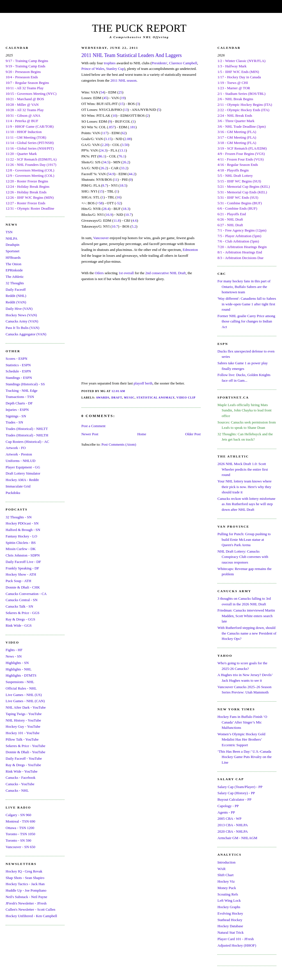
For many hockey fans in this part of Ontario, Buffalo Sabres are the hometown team (244, 287)
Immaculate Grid (18, 486)
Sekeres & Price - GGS (23, 613)
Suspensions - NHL (20, 682)
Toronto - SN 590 (18, 840)
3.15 (108, 139)
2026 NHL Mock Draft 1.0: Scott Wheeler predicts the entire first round (243, 469)
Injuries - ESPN (17, 410)
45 (105, 98)
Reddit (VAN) (16, 302)
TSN (9, 232)
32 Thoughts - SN (19, 517)
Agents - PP (226, 812)
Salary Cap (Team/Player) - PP (240, 787)
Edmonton (190, 250)
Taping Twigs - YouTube (24, 714)
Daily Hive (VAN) (19, 309)
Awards (103, 398)
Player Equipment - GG (23, 467)
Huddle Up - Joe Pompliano (26, 890)
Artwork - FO (16, 448)
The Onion (13, 264)
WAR (222, 869)
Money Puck (227, 888)
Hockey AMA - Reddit (22, 480)
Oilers (99, 273)
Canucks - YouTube (20, 784)
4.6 (135, 220)
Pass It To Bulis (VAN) (22, 328)
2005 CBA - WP (229, 818)
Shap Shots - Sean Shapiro (25, 878)
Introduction (226, 862)
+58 (100, 203)
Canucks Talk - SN (19, 606)
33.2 (124, 168)
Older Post (193, 434)
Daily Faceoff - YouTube (24, 758)
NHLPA (12, 238)
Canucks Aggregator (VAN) (26, 334)
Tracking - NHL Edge (22, 391)
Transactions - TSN (20, 397)
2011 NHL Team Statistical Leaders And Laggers (132, 55)
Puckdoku (13, 493)
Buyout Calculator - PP (234, 799)
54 (102, 92)
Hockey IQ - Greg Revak (24, 871)
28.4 (106, 209)
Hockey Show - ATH (21, 574)
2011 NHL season (124, 80)
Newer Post (90, 434)
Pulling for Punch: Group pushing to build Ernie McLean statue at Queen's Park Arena (244, 539)
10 (114, 115)
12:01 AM (118, 391)
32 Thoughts (15, 283)
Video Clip (186, 398)
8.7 (104, 185)
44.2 (132, 174)
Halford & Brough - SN (23, 530)
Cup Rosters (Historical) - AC (27, 442)
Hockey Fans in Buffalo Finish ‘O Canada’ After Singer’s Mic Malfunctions (242, 722)
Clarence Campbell (183, 63)
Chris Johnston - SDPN (23, 555)
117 (105, 133)
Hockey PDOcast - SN (22, 523)
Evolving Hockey (230, 913)
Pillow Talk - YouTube (22, 739)
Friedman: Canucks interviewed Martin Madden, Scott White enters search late (246, 616)
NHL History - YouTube (23, 720)
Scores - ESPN (16, 359)
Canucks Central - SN (22, 600)
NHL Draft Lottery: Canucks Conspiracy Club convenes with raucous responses (243, 557)
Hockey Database (230, 926)
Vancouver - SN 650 (20, 847)
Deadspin (12, 245)
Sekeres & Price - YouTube (25, 746)
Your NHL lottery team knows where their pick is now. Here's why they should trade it (245, 487)
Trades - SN (14, 422)
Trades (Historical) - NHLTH (27, 435)
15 (122, 104)
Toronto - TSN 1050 (20, 834)
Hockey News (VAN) (21, 315)
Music (129, 398)
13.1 (122, 150)
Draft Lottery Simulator (23, 473)
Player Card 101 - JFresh (236, 939)
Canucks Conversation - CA (26, 594)
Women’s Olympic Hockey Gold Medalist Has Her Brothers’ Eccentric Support (241, 739)
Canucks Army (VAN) (22, 321)
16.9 (109, 215)
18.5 (123, 185)
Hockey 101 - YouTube (23, 733)
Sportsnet (12, 251)
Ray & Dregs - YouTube (23, 765)
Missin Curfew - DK (21, 549)
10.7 (128, 215)
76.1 (122, 156)
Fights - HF (14, 650)
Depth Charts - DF (19, 403)
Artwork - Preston (19, 454)
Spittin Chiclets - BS (21, 543)
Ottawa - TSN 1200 (20, 828)
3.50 (125, 145)
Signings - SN (16, 416)
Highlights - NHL (19, 669)
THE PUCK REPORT (139, 28)
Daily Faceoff (16, 289)
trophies (110, 63)
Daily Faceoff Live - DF (23, 562)
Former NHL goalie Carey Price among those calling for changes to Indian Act (246, 321)
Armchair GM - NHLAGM (237, 838)
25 (120, 92)
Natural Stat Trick (231, 932)
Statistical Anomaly (156, 398)
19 (123, 98)
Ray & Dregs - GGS (20, 619)
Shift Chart (225, 875)
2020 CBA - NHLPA (233, 831)
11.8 (116, 220)
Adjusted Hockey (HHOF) (237, 945)
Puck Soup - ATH (18, 581)
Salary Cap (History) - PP (236, 793)
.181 (132, 127)
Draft (117, 398)
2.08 (128, 139)
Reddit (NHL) (16, 296)
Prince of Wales (93, 69)
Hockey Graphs (229, 907)
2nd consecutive (157, 273)
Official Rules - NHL (21, 688)
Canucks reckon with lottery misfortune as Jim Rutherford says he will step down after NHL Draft (247, 504)
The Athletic (15, 277)
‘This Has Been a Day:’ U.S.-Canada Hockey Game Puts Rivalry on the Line (245, 757)
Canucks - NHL (17, 790)
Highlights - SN (17, 663)
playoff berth (143, 383)
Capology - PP (228, 806)
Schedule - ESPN (18, 371)
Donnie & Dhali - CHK (23, 587)
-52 (118, 203)
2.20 (105, 145)
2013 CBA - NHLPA (233, 825)
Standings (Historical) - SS (25, 384)
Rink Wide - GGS (19, 625)
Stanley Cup (115, 69)
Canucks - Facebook (20, 778)
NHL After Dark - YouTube (26, 707)
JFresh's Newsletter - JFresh (26, 903)
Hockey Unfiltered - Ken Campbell (31, 916)
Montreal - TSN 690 (20, 821)
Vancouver (101, 238)
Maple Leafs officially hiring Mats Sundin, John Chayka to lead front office (245, 410)
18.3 (126, 209)
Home (142, 434)
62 (124, 133)
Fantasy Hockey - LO (21, 536)
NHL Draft (178, 273)
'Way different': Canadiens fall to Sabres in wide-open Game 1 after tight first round (247, 304)
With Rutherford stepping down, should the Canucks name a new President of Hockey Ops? (247, 633)
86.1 (102, 156)
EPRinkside (14, 270)
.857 (112, 127)
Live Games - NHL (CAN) (25, 701)
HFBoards (13, 257)
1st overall (126, 273)
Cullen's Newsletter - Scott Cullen (30, 909)
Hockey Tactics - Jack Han (25, 884)
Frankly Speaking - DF (22, 568)
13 (126, 110)
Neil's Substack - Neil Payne (26, 897)
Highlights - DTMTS (21, 675)
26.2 (126, 162)
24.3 (103, 150)
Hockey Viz (226, 881)
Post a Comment (93, 426)
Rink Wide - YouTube (22, 771)
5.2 (134, 226)
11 (116, 179)
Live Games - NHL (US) (24, 695)
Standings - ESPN (19, 378)
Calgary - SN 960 (18, 815)
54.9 (111, 174)
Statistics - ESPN (18, 365)
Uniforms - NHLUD (20, 461)
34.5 (106, 162)
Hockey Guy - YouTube (23, 726)
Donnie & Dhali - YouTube (25, 752)
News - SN (14, 656)
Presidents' (159, 63)
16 (119, 197)
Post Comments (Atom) (119, 444)
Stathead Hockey (230, 920)
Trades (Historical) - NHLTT (27, 429)
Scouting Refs (228, 894)
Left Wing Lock (229, 900)
